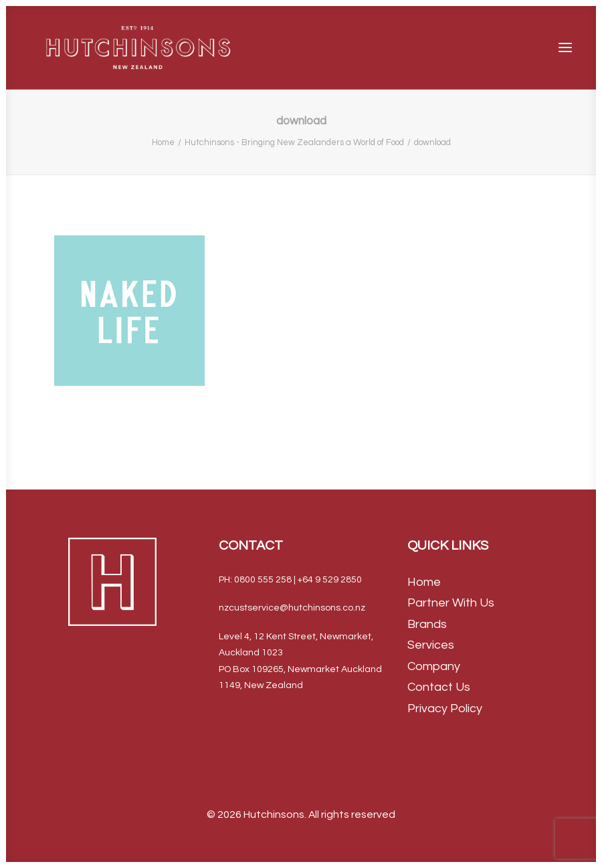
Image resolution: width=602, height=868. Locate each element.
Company (434, 666)
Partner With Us (451, 603)
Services (431, 645)
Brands (427, 624)
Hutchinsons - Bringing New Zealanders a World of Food (294, 142)
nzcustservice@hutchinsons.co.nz (292, 608)
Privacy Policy (445, 709)
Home (163, 142)
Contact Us (439, 687)
